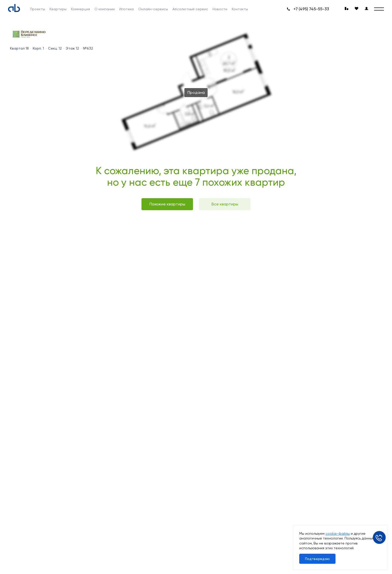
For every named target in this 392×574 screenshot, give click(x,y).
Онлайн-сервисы (153, 9)
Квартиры (58, 9)
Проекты (37, 9)
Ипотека (126, 9)
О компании (105, 9)
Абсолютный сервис (190, 9)
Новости (220, 9)
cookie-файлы (338, 533)
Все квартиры (225, 204)
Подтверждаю (317, 559)
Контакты (240, 9)
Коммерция (80, 9)
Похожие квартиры (167, 204)
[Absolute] (14, 8)
